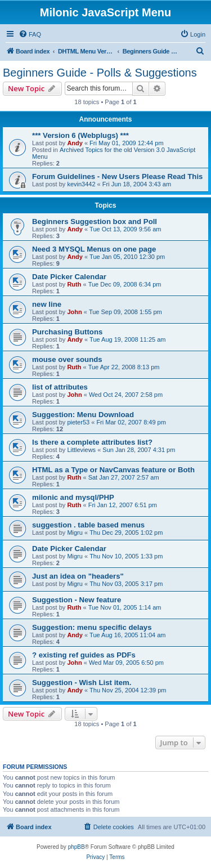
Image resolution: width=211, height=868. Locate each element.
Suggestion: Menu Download (83, 415)
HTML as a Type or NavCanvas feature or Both (113, 470)
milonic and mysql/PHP (73, 497)
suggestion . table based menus (88, 525)
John (74, 312)
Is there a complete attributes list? (92, 442)
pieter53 (78, 422)
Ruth (74, 284)
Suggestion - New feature (77, 600)
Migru (75, 533)
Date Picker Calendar (69, 277)
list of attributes (60, 387)
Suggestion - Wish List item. (82, 683)
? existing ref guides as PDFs (84, 655)
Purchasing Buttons (67, 332)
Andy (75, 143)
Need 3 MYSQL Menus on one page (94, 249)
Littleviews (81, 450)
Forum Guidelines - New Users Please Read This (117, 176)
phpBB (77, 847)
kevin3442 (81, 184)
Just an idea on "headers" (78, 576)
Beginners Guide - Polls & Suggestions (100, 73)
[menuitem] (30, 34)
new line (47, 304)
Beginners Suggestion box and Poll (95, 222)
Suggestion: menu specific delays (92, 627)
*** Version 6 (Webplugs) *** (80, 135)
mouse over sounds (67, 359)
